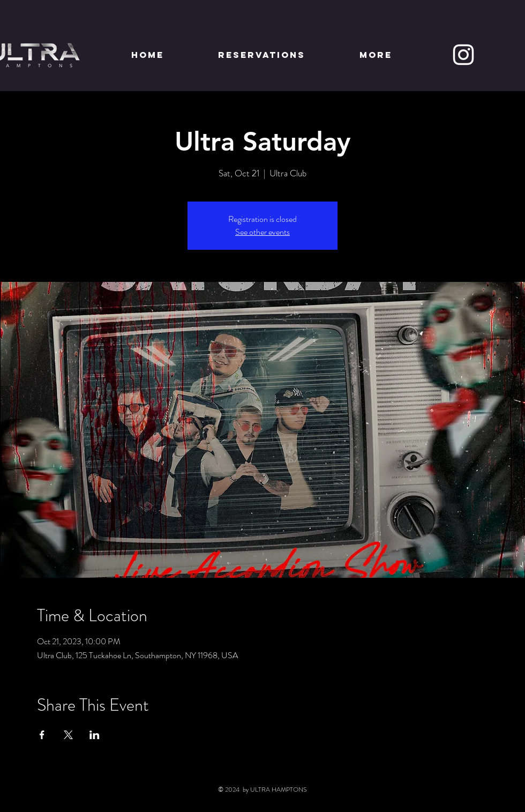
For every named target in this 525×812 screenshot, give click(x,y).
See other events (262, 232)
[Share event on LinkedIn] (95, 735)
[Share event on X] (68, 735)
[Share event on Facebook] (42, 735)
